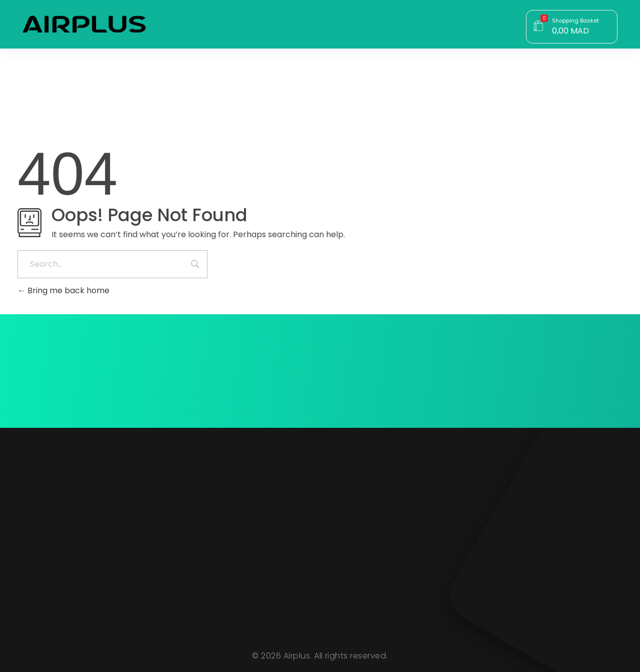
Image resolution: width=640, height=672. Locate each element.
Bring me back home (63, 290)
